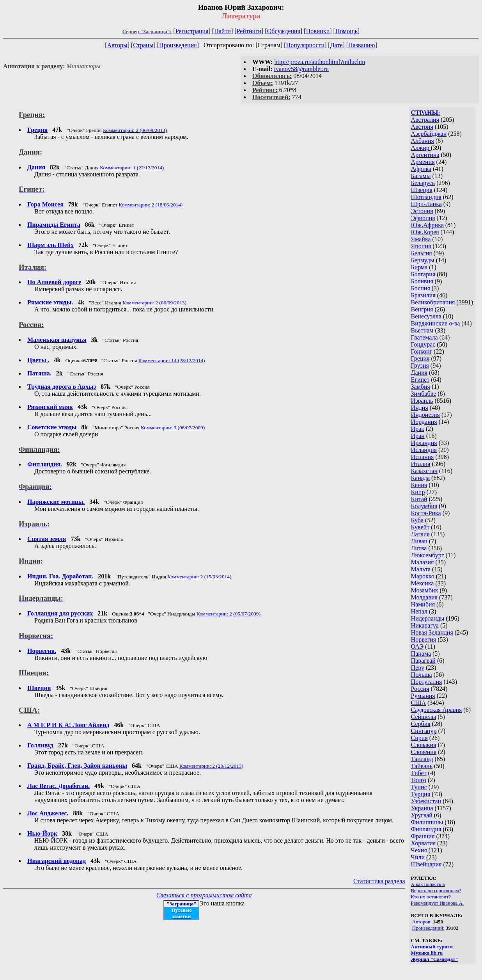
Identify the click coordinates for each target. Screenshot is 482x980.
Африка (421, 169)
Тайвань (422, 766)
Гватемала (424, 337)
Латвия (420, 534)
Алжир (421, 148)
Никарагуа (425, 625)
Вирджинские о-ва (436, 323)
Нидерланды (428, 618)
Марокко (423, 576)
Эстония (422, 211)
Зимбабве (424, 394)
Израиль (422, 401)
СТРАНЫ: (426, 113)
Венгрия (422, 309)
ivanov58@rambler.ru (301, 69)
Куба (417, 520)
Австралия (425, 120)
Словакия (424, 745)
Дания (419, 373)
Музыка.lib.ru (427, 953)
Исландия (424, 450)
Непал (419, 611)
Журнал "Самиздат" (435, 959)
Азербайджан (429, 134)
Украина (422, 808)
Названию (362, 45)
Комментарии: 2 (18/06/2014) (151, 205)
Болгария (423, 274)
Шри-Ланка (426, 204)
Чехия (419, 850)
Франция (423, 836)
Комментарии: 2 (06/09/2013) (135, 130)
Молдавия (424, 597)
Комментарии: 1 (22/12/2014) (132, 168)
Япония (421, 246)
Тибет (419, 773)
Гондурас (423, 344)
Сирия (419, 738)
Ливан (419, 541)
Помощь (346, 31)
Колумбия (424, 506)
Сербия (421, 724)
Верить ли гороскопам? (436, 890)
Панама (421, 654)
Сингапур (424, 731)
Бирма (419, 267)
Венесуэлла (426, 316)
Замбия (421, 387)
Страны (143, 45)
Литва (419, 548)
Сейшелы (424, 717)
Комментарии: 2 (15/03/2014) (199, 577)
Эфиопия (423, 218)
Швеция (422, 190)
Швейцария (426, 864)
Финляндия (426, 829)
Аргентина (425, 155)
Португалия (427, 682)
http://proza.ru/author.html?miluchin (320, 62)
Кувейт (420, 527)
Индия (420, 408)
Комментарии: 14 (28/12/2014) (172, 360)
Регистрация (192, 31)
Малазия (423, 562)
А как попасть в (428, 884)
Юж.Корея (425, 232)
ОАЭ (417, 647)
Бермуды (423, 260)
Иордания (424, 422)
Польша (422, 675)
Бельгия (422, 253)
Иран (418, 436)
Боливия (422, 281)
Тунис (419, 787)
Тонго (419, 780)
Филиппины (427, 822)
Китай (419, 499)
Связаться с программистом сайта (204, 895)
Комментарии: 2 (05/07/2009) (229, 614)
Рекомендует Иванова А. (438, 903)
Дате (337, 45)
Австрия (422, 127)
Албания (423, 141)
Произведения (178, 45)
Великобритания (433, 302)
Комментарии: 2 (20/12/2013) (211, 766)
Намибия (423, 604)
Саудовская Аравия (437, 710)
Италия (421, 464)
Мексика (423, 583)
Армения (423, 162)
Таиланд (422, 759)
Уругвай (422, 815)
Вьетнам (422, 330)
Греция (420, 358)
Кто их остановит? (431, 897)
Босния (421, 288)
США (418, 703)
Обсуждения (284, 31)
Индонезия (425, 415)
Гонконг (422, 351)
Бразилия (423, 295)
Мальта (421, 569)
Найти (222, 31)
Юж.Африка (427, 225)
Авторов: (422, 922)
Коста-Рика (426, 513)
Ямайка (421, 239)
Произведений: (428, 928)
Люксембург (428, 555)
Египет (420, 380)
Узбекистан (426, 801)
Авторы (117, 45)
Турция (421, 794)
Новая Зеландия (432, 632)
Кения (419, 485)
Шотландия (426, 197)
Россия (420, 689)
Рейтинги (249, 31)
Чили (418, 857)
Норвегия (424, 639)
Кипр (418, 492)
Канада (420, 478)
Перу (418, 668)
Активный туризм (432, 947)
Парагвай (423, 661)
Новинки (318, 31)
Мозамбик (425, 590)
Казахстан (424, 471)
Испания (423, 457)
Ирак (418, 429)
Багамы (421, 176)
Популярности (305, 45)
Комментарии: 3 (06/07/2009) (173, 428)
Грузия (420, 365)
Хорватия (424, 843)
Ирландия (424, 443)
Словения (424, 752)
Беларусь (423, 183)
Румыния (423, 696)
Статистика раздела (379, 881)
